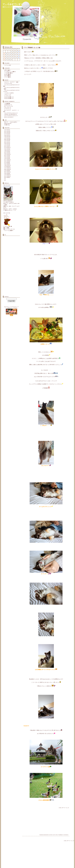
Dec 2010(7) (7, 146)
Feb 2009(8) (7, 173)
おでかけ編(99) (8, 74)
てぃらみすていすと (13, 4)
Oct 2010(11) (8, 148)
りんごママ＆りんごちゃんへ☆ (11, 116)
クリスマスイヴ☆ (8, 83)
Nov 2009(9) (7, 161)
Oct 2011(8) (7, 134)
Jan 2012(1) (7, 130)
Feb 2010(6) (7, 157)
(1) (5, 179)
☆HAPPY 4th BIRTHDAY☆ (11, 114)
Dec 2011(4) (7, 131)
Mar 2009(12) (8, 172)
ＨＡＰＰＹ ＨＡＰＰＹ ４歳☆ (11, 82)
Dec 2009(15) (8, 160)
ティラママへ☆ (8, 109)
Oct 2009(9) (7, 163)
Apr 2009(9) (7, 171)
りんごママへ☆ (8, 108)
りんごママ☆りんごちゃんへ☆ (11, 113)
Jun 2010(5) (7, 152)
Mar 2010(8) (7, 156)
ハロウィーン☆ (8, 94)
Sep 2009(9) (7, 164)
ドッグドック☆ (8, 96)
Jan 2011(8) (7, 145)
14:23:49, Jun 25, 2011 (53, 835)
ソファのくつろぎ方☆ (9, 93)
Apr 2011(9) (7, 141)
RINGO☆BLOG (8, 124)
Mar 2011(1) (7, 142)
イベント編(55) (8, 77)
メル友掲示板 (7, 103)
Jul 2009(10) (7, 167)
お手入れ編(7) (7, 70)
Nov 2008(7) (7, 177)
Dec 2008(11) (8, 176)
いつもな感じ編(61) (9, 73)
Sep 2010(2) (7, 149)
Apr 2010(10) (8, 154)
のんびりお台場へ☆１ (9, 98)
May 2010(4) (7, 153)
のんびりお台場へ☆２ (9, 97)
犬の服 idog (7, 125)
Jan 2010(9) (7, 158)
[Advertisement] (36, 820)
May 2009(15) (8, 169)
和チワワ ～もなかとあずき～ (11, 122)
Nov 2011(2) (7, 133)
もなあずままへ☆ (8, 105)
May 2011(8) (7, 139)
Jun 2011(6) (7, 138)
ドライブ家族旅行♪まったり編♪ (32, 47)
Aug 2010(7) (7, 150)
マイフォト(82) (8, 65)
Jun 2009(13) (8, 168)
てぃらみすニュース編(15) (10, 72)
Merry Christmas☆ (9, 117)
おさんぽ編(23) (8, 76)
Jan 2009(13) (8, 175)
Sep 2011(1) (7, 135)
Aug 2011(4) (7, 137)
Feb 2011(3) (7, 143)
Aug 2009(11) (8, 165)
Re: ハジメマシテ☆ (9, 106)
